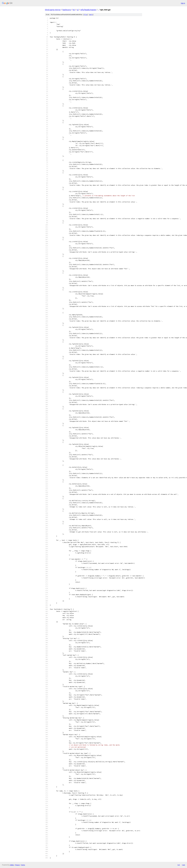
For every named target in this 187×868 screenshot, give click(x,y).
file (86, 15)
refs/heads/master (88, 10)
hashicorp (67, 10)
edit (91, 15)
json (183, 865)
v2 (78, 10)
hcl (74, 10)
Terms (23, 865)
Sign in (183, 3)
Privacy (17, 865)
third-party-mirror (53, 10)
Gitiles (12, 865)
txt (179, 865)
